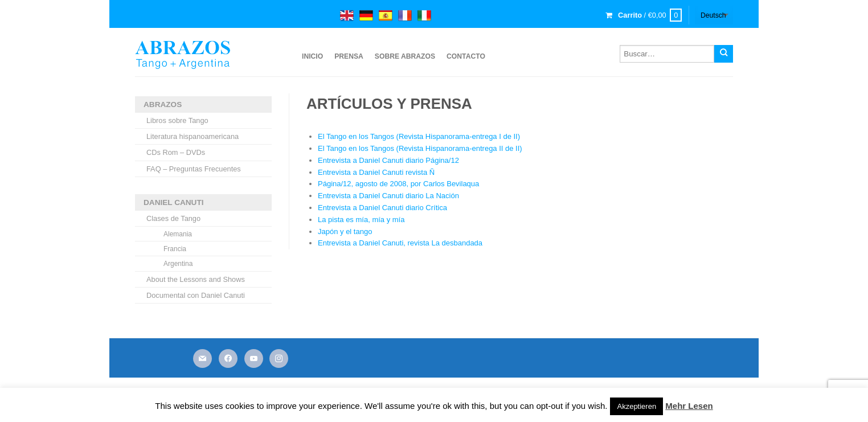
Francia (175, 249)
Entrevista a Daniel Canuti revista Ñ (376, 172)
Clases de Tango (173, 218)
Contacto (466, 56)
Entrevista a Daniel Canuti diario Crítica (382, 208)
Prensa (349, 56)
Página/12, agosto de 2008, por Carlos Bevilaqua (398, 184)
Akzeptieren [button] (636, 406)
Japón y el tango (345, 232)
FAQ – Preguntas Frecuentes (194, 169)
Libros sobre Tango (177, 120)
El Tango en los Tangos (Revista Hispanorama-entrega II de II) (420, 148)
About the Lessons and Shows (196, 279)
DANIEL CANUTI (173, 202)
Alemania (178, 234)
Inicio (312, 56)
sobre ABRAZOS (405, 56)
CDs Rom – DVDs (176, 152)
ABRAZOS (163, 105)
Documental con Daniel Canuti (196, 295)
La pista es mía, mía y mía (361, 220)
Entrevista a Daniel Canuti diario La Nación (388, 196)
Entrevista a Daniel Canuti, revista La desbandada (400, 243)
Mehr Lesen (689, 406)
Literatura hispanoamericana (193, 136)
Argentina (178, 264)
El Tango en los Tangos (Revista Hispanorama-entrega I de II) (419, 136)
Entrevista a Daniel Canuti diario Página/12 (388, 160)
